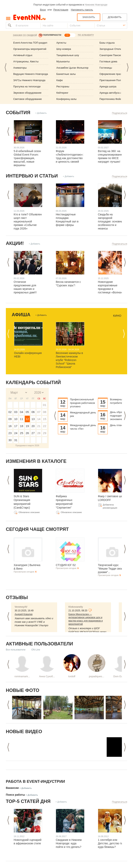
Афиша (21, 315)
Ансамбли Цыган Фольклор (72, 68)
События (18, 112)
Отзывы (17, 597)
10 (16, 419)
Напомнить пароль (82, 10)
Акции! (15, 243)
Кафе (60, 80)
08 (45, 412)
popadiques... (97, 676)
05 (27, 412)
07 (39, 412)
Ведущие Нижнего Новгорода (31, 74)
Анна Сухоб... (47, 676)
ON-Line (36, 650)
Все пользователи (16, 650)
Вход (43, 10)
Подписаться (120, 113)
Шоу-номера (64, 49)
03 (16, 412)
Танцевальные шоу (68, 55)
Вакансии (12, 788)
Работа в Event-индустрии (35, 781)
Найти (9, 25)
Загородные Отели (110, 49)
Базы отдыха (107, 43)
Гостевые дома (108, 61)
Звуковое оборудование (27, 93)
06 (33, 412)
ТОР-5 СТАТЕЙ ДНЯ (28, 801)
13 (33, 419)
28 (39, 433)
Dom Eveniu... (121, 676)
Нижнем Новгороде (96, 5)
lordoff (72, 676)
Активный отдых (23, 55)
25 (22, 433)
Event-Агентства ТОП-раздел (30, 43)
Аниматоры (20, 68)
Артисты (61, 43)
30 (10, 440)
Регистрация (61, 10)
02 (10, 412)
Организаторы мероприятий (30, 49)
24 (16, 433)
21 (39, 426)
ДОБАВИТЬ (115, 17)
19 (27, 426)
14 (39, 419)
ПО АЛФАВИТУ (86, 35)
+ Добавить (41, 113)
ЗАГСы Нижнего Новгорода (29, 80)
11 (22, 419)
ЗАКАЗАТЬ (89, 17)
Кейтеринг (62, 93)
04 (22, 412)
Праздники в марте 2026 (27, 445)
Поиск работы (15, 795)
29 (45, 433)
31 (16, 440)
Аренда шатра (108, 86)
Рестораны (63, 86)
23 (10, 433)
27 (33, 433)
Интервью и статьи (32, 176)
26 (27, 433)
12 (27, 419)
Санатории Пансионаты (113, 55)
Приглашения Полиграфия (115, 80)
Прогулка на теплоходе (27, 86)
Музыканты (63, 61)
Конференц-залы (66, 99)
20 (33, 426)
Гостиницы (106, 68)
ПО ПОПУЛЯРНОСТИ (50, 35)
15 (45, 419)
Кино (117, 316)
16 (10, 426)
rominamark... (22, 676)
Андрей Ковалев (24, 614)
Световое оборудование (27, 99)
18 (22, 426)
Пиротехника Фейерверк (114, 99)
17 (16, 426)
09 (10, 419)
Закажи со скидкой (25, 35)
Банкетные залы (66, 74)
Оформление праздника (114, 74)
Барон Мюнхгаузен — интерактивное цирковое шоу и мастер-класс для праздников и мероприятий (86, 619)
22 (45, 426)
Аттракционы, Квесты (26, 61)
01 (45, 405)
